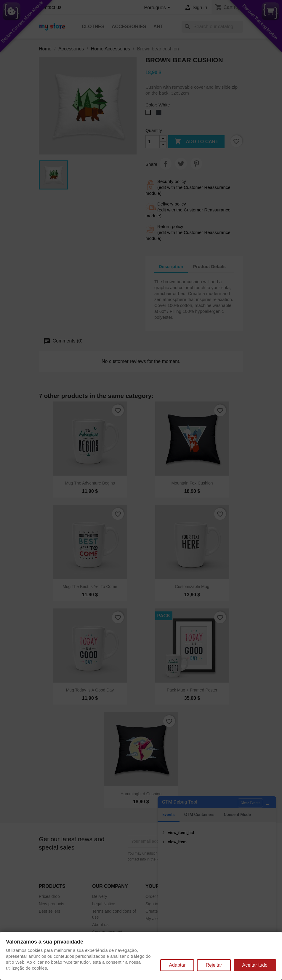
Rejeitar (214, 965)
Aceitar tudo (255, 965)
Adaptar (177, 965)
